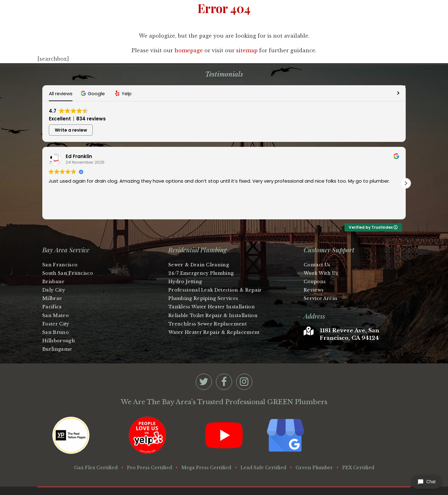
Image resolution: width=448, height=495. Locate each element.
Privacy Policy (335, 476)
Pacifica (52, 286)
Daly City (54, 269)
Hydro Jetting (185, 260)
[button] (93, 93)
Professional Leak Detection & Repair (215, 269)
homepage (189, 50)
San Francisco (60, 244)
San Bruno (56, 311)
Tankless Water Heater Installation (212, 286)
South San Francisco (68, 252)
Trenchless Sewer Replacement (208, 303)
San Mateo (56, 294)
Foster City (56, 303)
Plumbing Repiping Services (203, 277)
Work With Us (321, 252)
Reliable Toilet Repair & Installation (213, 294)
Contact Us (317, 244)
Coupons (315, 260)
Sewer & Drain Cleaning (199, 244)
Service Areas (320, 277)
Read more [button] (60, 189)
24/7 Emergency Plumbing (201, 252)
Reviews (314, 269)
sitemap (247, 50)
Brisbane (54, 260)
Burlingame (57, 328)
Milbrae (52, 277)
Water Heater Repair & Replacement (214, 311)
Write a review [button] (377, 111)
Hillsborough (59, 320)
